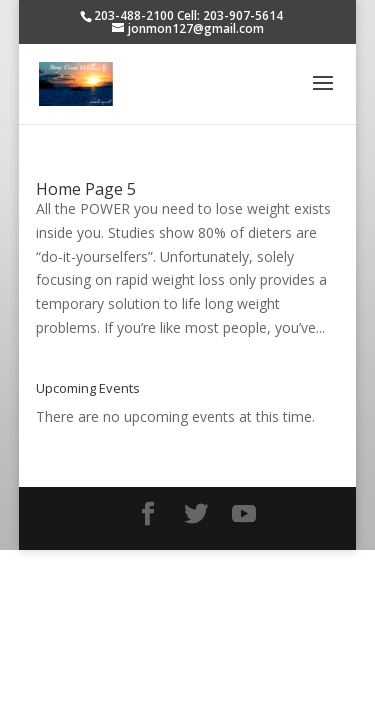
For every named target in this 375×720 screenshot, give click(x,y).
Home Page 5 (86, 189)
